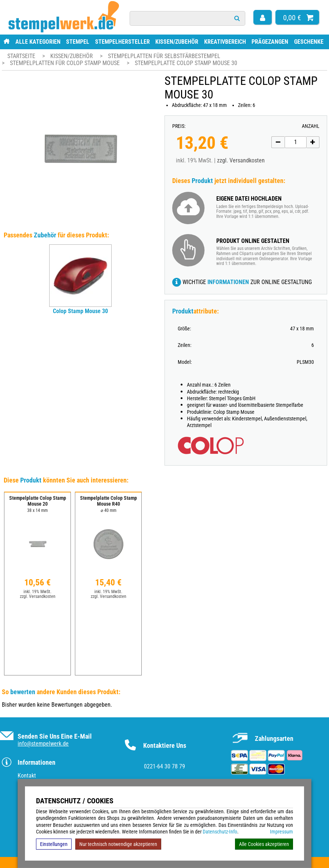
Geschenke (309, 42)
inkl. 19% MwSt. (37, 592)
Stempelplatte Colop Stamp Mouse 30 (186, 63)
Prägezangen (270, 42)
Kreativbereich (225, 42)
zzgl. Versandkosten (241, 160)
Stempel (78, 42)
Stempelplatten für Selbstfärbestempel (164, 56)
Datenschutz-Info (220, 832)
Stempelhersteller (122, 42)
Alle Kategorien (38, 42)
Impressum (281, 832)
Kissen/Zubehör (177, 42)
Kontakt (27, 776)
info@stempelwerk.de (43, 744)
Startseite (21, 56)
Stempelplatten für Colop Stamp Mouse (66, 63)
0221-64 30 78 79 (164, 766)
